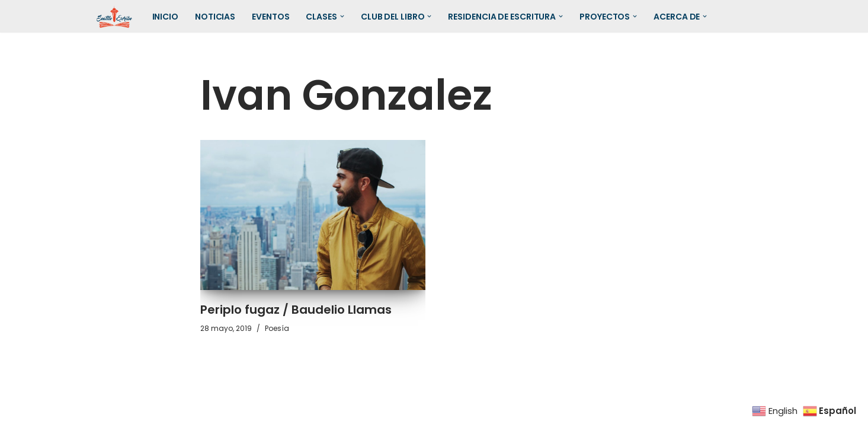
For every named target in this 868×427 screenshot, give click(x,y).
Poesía (277, 328)
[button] (342, 16)
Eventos (270, 17)
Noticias (215, 17)
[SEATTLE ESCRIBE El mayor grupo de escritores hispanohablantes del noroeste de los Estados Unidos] (114, 16)
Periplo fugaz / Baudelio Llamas (296, 310)
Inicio (165, 17)
